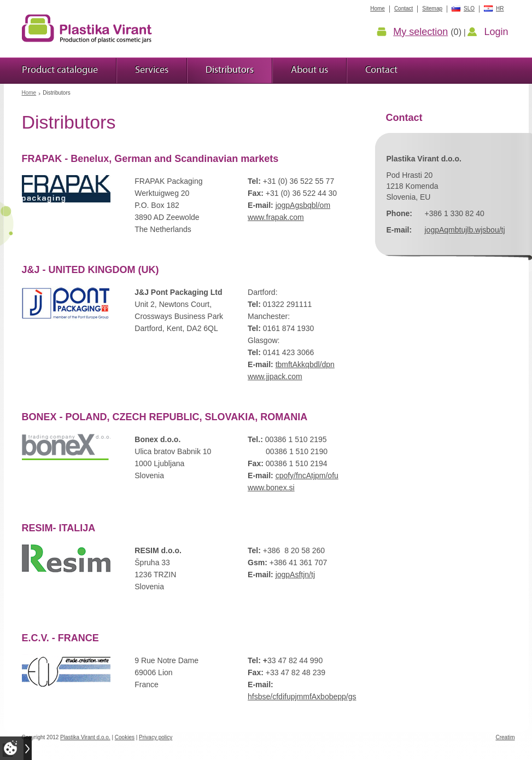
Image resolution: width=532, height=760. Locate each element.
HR (500, 8)
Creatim (505, 737)
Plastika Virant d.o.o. (85, 737)
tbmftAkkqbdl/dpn (305, 364)
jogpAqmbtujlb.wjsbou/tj (465, 230)
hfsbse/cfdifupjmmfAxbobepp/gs (302, 697)
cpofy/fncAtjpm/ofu (307, 475)
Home (29, 93)
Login (496, 32)
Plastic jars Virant (87, 28)
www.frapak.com (276, 217)
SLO (469, 8)
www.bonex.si (271, 488)
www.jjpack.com (275, 376)
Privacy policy (156, 737)
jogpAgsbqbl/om (303, 205)
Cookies (125, 737)
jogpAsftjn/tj (295, 575)
